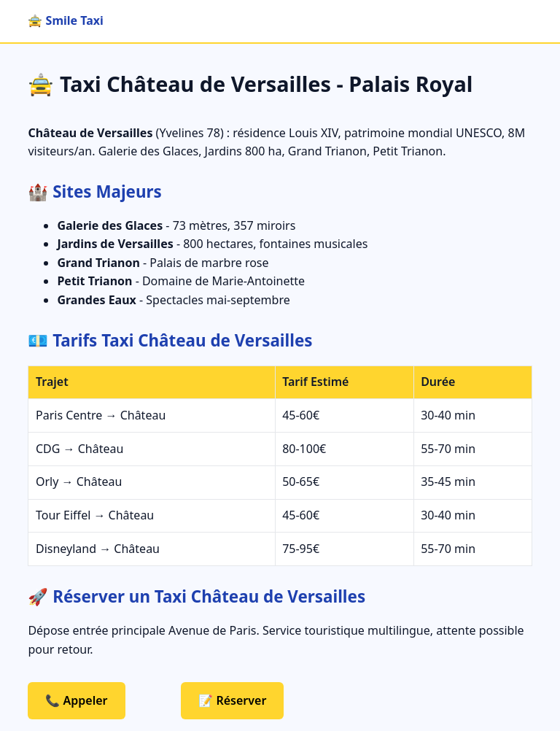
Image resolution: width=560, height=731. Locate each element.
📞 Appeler (76, 700)
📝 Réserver (232, 700)
